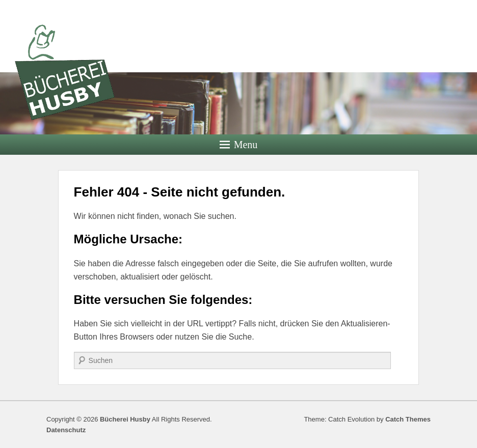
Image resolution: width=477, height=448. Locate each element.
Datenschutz (66, 430)
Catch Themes (408, 419)
